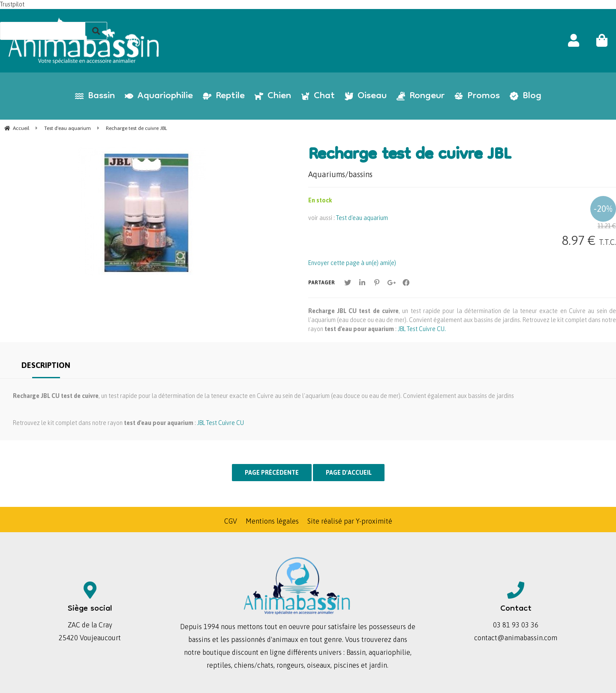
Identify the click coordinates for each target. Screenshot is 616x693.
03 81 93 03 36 (516, 625)
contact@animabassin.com (516, 638)
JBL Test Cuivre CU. (422, 329)
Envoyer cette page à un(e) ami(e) (352, 263)
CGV (231, 521)
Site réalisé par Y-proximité (350, 521)
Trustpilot (12, 4)
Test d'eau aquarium (362, 218)
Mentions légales (272, 521)
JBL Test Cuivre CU (221, 423)
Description (46, 365)
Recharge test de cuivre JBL (410, 156)
